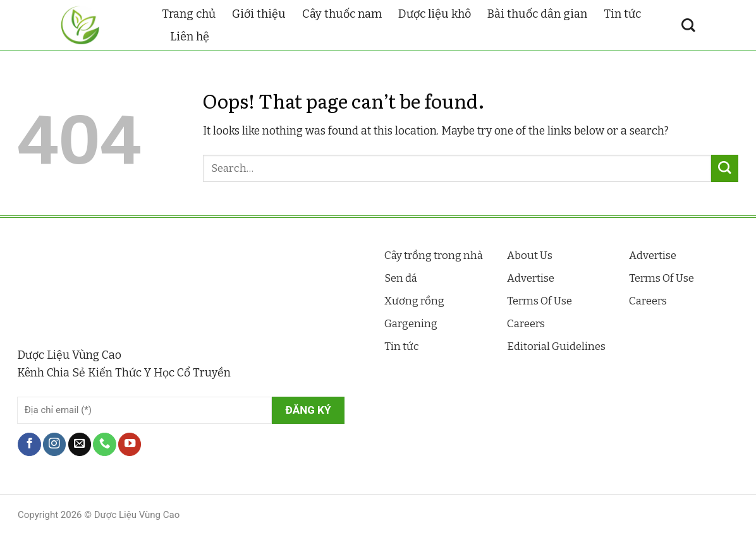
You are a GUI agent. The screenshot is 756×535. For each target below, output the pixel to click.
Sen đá (401, 278)
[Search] (688, 25)
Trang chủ (189, 14)
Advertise (531, 278)
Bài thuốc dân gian (537, 14)
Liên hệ (190, 37)
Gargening (411, 324)
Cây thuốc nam (342, 14)
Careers (526, 324)
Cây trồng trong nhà (434, 255)
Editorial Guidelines (556, 346)
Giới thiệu (259, 14)
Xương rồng (414, 301)
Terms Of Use (540, 301)
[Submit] (725, 168)
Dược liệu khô (435, 14)
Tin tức (622, 14)
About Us (530, 255)
